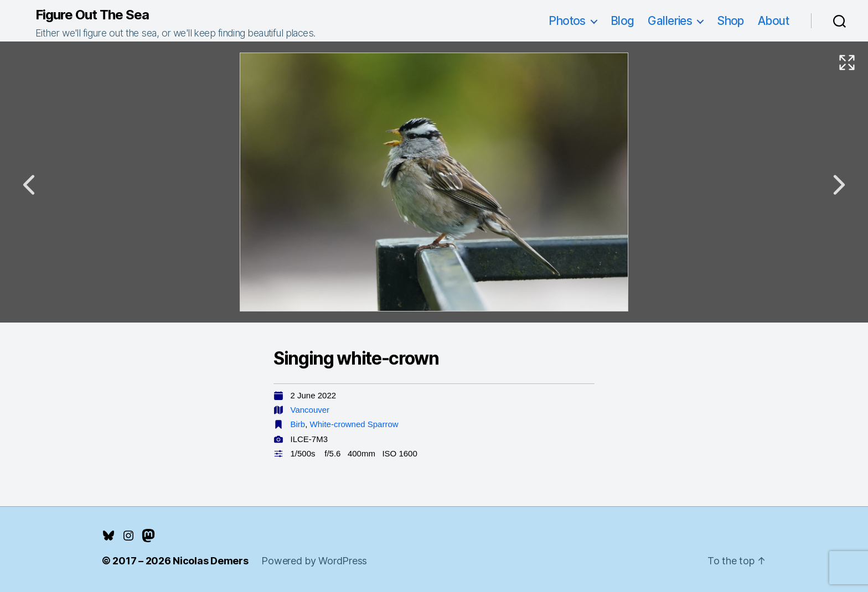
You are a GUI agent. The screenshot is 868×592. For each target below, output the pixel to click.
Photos (567, 21)
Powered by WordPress (314, 561)
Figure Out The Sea (92, 15)
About (773, 21)
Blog (622, 21)
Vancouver (310, 410)
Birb (298, 424)
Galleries (670, 21)
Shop (730, 21)
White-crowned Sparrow (354, 424)
